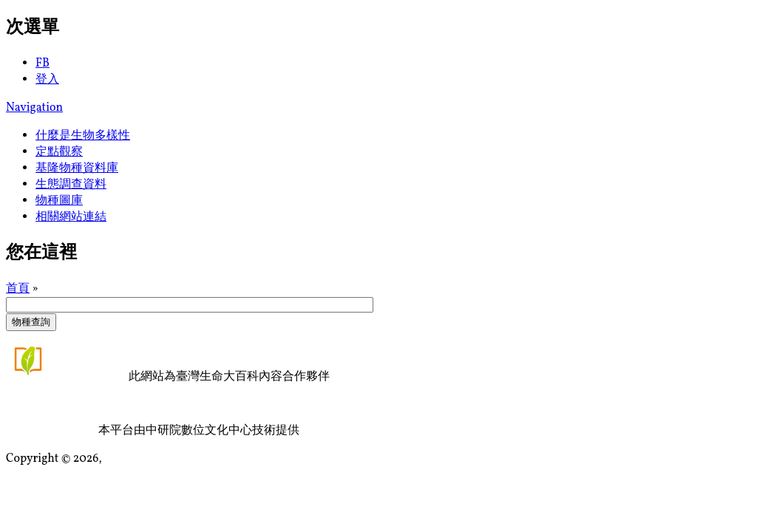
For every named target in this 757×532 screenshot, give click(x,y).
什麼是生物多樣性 (83, 136)
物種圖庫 (59, 201)
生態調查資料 (71, 185)
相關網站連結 (71, 217)
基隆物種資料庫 (77, 168)
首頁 (18, 289)
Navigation (34, 108)
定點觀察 (59, 152)
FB (43, 64)
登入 (47, 80)
